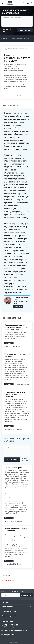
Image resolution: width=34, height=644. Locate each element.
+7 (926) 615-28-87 (11, 625)
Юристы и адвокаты (9, 616)
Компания (5, 602)
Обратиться (18, 307)
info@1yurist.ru (9, 635)
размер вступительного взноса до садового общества (15, 394)
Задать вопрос (7, 607)
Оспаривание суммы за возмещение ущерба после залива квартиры (16, 327)
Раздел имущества (9, 611)
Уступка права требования (16, 468)
